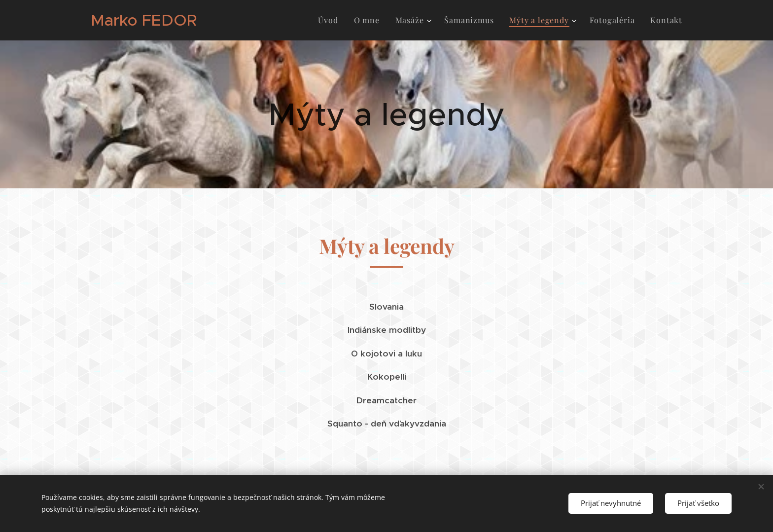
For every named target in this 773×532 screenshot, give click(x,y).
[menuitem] (331, 20)
